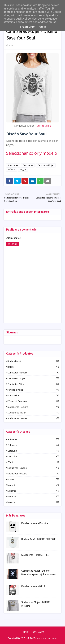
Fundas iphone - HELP (33, 586)
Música (12, 169)
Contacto (38, 632)
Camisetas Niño (33, 384)
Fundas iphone (33, 390)
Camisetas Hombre (33, 373)
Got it (42, 27)
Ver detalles (44, 126)
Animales (33, 439)
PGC (23, 638)
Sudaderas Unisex (33, 418)
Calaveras (13, 165)
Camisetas (28, 165)
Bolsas (33, 367)
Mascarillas (33, 395)
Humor (33, 479)
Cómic (33, 462)
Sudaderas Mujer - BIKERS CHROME (36, 604)
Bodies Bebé (33, 361)
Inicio (26, 632)
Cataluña (33, 451)
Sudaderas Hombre (33, 407)
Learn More (28, 27)
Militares (33, 491)
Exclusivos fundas (33, 468)
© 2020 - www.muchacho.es (42, 638)
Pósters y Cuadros (33, 401)
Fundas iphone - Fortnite (35, 523)
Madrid (33, 485)
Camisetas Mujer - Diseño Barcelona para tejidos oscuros (39, 573)
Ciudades (33, 456)
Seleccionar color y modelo (32, 153)
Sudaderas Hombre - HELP (36, 555)
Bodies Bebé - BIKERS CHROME (38, 539)
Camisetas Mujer (46, 165)
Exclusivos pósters (33, 474)
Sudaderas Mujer (33, 413)
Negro (23, 169)
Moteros (33, 496)
